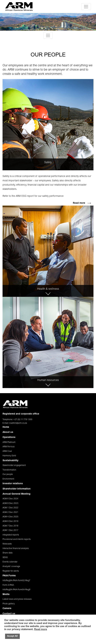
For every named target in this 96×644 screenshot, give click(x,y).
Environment (8, 479)
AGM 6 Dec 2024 (10, 499)
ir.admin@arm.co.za (18, 423)
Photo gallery (9, 604)
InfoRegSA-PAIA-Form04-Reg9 (16, 590)
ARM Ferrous (9, 447)
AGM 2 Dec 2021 (10, 512)
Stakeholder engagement (14, 465)
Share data (8, 553)
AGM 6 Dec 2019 (10, 521)
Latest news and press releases (17, 599)
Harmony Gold (9, 456)
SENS (5, 558)
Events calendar (10, 562)
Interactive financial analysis (16, 549)
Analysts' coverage (11, 566)
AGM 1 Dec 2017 (10, 530)
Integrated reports (11, 535)
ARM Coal (7, 451)
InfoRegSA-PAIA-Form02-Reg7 (16, 581)
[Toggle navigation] (86, 7)
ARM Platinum (9, 442)
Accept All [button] (12, 636)
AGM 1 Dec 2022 (10, 508)
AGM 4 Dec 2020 (10, 517)
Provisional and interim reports (17, 539)
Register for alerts (11, 571)
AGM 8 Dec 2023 (10, 503)
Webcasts (7, 544)
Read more (82, 203)
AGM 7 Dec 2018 (10, 526)
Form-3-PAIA (8, 585)
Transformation (9, 470)
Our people (8, 474)
